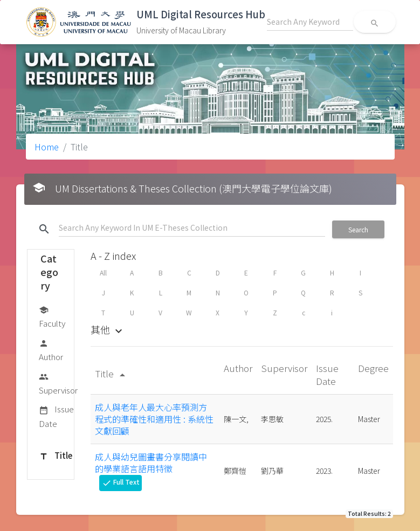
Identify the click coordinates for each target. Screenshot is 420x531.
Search (358, 229)
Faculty (52, 316)
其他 (108, 329)
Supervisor (58, 383)
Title (56, 456)
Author (51, 350)
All (103, 273)
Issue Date (56, 416)
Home (47, 147)
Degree (373, 368)
